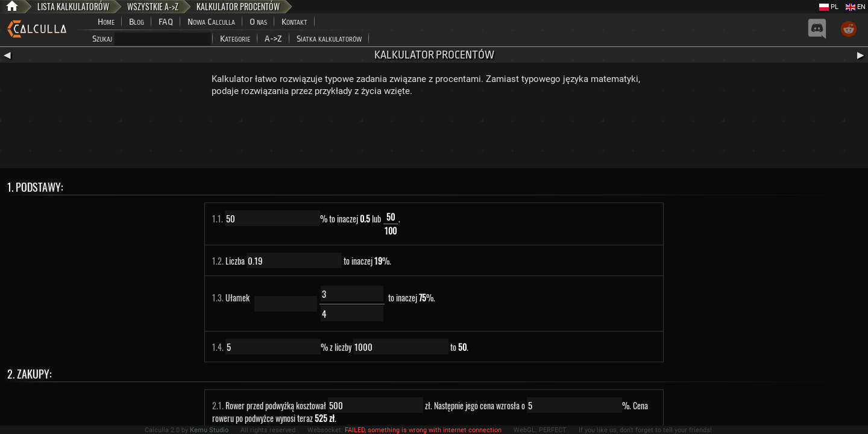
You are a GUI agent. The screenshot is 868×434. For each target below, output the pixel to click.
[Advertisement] (434, 135)
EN (856, 7)
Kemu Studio (209, 430)
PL (829, 7)
